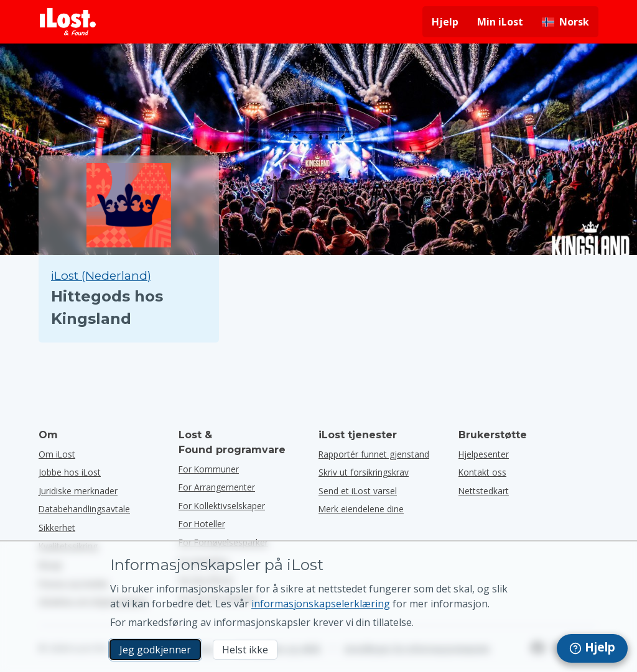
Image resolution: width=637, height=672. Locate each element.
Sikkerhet (57, 527)
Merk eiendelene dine (361, 509)
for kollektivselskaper (222, 506)
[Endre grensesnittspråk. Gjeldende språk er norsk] (565, 22)
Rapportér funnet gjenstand (374, 454)
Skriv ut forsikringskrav (364, 472)
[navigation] (592, 648)
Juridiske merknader (78, 491)
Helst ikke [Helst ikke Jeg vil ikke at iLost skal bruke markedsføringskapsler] (245, 650)
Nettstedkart (484, 491)
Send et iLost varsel (358, 491)
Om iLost (57, 454)
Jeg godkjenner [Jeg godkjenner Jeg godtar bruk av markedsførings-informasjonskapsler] (155, 650)
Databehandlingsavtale (84, 509)
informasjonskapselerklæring (321, 604)
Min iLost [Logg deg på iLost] (500, 22)
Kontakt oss (482, 472)
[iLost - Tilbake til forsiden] (68, 22)
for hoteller (202, 524)
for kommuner (209, 469)
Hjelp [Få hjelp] (445, 22)
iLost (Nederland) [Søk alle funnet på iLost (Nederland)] (101, 276)
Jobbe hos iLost (70, 472)
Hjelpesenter (484, 454)
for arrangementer (217, 487)
